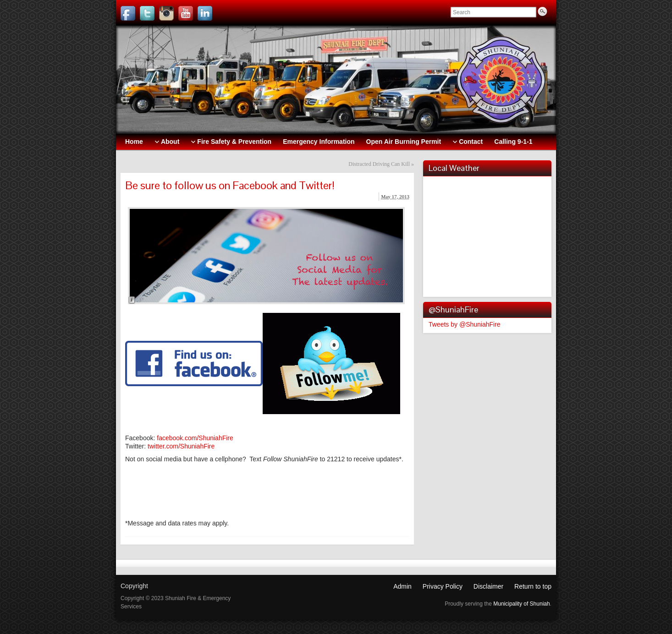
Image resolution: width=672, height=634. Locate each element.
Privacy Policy (443, 586)
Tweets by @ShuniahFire (465, 324)
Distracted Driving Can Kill (379, 164)
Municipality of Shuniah (521, 604)
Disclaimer (488, 586)
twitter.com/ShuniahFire (181, 446)
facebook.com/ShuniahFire (195, 438)
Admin (402, 586)
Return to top (533, 586)
